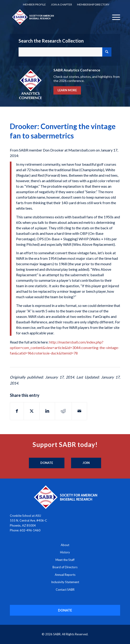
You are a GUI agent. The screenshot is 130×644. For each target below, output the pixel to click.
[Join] (86, 463)
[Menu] (114, 17)
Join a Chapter (61, 4)
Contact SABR (65, 590)
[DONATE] (65, 610)
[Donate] (47, 463)
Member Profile (34, 4)
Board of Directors (65, 567)
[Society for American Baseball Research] (54, 17)
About (65, 545)
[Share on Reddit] (63, 411)
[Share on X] (32, 411)
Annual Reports (65, 575)
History (65, 552)
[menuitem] (34, 5)
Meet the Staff (65, 560)
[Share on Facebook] (17, 411)
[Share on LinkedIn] (47, 411)
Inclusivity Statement (65, 582)
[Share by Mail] (79, 411)
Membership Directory (93, 4)
